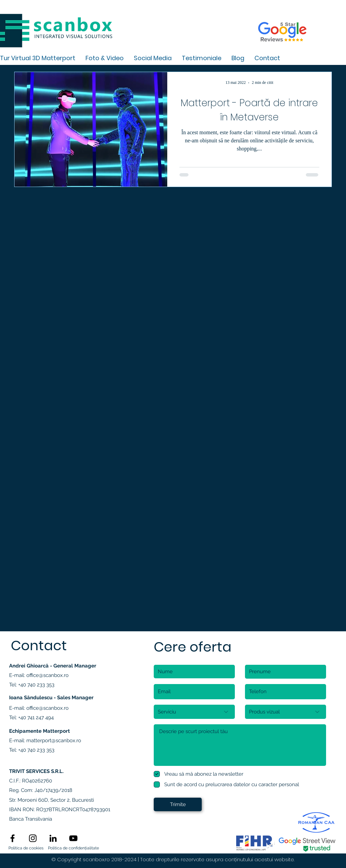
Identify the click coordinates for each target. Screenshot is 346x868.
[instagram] (33, 838)
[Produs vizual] (286, 712)
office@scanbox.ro (47, 675)
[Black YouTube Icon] (73, 838)
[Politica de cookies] (26, 848)
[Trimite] (178, 804)
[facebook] (13, 838)
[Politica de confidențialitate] (73, 848)
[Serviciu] (194, 712)
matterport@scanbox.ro (54, 741)
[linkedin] (53, 838)
